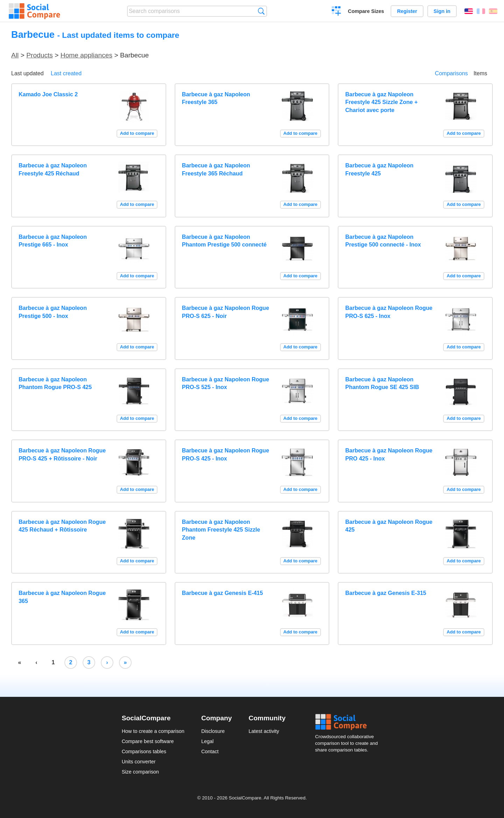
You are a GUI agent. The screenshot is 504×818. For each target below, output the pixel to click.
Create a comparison (337, 12)
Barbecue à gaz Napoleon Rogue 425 (389, 526)
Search (261, 11)
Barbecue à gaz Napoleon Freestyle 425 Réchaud (53, 169)
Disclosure (213, 731)
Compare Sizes (366, 11)
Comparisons (451, 73)
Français (481, 11)
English (469, 11)
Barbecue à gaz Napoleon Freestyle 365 (216, 98)
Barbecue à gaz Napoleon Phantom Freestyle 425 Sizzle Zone (221, 530)
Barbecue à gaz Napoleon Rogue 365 (62, 597)
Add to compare (137, 133)
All (15, 55)
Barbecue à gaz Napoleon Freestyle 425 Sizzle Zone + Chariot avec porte (382, 102)
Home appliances (86, 55)
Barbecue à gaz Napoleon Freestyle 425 (380, 169)
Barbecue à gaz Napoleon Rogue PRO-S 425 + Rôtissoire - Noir (62, 454)
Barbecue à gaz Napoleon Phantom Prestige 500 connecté (224, 241)
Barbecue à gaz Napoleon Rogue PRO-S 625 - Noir (226, 312)
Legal (207, 741)
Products (40, 55)
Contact (210, 751)
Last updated (27, 73)
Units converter (139, 762)
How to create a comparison (153, 731)
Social (349, 722)
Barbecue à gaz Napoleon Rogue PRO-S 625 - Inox (389, 312)
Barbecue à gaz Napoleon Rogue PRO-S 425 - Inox (226, 454)
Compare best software (148, 741)
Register (407, 11)
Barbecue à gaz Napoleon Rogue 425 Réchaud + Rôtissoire (62, 526)
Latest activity (264, 731)
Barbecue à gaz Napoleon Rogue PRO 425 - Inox (389, 454)
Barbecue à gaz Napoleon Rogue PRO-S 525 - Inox (226, 383)
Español (493, 11)
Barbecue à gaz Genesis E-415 (222, 593)
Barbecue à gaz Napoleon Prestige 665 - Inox (53, 241)
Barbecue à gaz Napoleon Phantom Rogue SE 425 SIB (382, 383)
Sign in (442, 11)
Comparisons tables (144, 751)
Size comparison (140, 772)
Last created (66, 73)
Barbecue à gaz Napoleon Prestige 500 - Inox (53, 312)
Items (480, 73)
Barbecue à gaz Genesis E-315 (386, 593)
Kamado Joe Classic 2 (48, 94)
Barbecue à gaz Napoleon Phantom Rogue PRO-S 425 (55, 383)
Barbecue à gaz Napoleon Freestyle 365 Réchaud (216, 169)
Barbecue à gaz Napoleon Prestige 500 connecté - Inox (383, 241)
